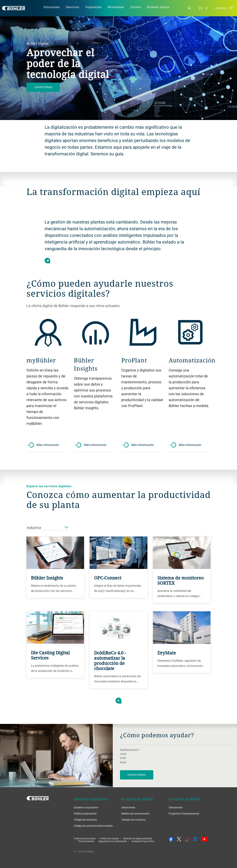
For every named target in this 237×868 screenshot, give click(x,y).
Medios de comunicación (135, 813)
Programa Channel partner (184, 813)
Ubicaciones (128, 807)
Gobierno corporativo (86, 807)
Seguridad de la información (113, 841)
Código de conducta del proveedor (93, 826)
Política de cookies (109, 838)
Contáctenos (43, 87)
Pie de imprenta (86, 841)
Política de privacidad (85, 838)
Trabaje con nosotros (133, 820)
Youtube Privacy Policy (143, 841)
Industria (47, 528)
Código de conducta (85, 820)
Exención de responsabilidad (137, 838)
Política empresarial (85, 813)
